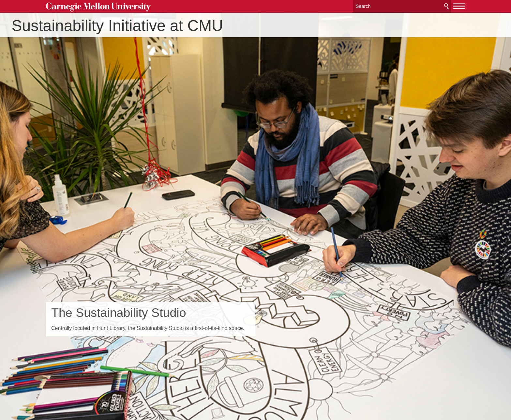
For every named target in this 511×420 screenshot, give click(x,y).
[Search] (402, 6)
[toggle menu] (459, 6)
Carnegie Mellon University (98, 7)
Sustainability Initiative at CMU (152, 26)
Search (446, 6)
